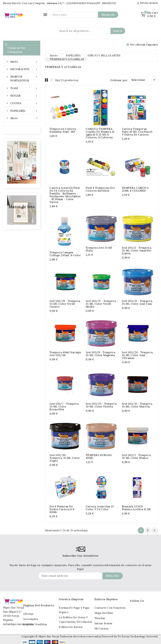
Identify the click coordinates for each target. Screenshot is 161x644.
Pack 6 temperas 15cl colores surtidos (100, 189)
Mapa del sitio (104, 613)
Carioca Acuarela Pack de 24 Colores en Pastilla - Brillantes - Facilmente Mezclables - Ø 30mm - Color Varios (65, 195)
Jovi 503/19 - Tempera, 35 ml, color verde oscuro (65, 304)
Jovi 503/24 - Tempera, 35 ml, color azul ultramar (138, 355)
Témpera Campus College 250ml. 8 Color (65, 254)
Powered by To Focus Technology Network (130, 636)
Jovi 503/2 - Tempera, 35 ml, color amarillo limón (137, 251)
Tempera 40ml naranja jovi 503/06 (65, 354)
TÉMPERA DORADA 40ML (99, 456)
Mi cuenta (101, 629)
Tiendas (100, 618)
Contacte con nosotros (110, 608)
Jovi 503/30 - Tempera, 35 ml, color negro (65, 458)
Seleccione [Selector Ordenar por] (144, 79)
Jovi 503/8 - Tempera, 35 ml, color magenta (101, 354)
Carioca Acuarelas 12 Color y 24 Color (100, 508)
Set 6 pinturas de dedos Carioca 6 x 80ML (62, 509)
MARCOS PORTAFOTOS (24, 78)
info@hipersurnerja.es (18, 624)
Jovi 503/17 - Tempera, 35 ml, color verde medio (101, 304)
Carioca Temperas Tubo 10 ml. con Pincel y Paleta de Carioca (137, 132)
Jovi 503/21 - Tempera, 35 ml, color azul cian (137, 302)
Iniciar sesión (103, 623)
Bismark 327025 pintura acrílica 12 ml (136, 508)
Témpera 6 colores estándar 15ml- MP (63, 130)
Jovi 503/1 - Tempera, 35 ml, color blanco (137, 456)
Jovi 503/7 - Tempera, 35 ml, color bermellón (64, 407)
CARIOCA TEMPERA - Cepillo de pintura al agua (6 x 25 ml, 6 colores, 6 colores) (100, 133)
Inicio (24, 62)
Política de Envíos (71, 627)
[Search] (91, 31)
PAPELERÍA (24, 111)
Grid (47, 80)
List (52, 80)
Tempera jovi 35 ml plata (99, 249)
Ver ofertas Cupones (142, 45)
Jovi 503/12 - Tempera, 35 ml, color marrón (137, 405)
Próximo (155, 530)
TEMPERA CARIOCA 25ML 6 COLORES (135, 189)
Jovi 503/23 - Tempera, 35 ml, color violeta (101, 405)
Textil (24, 88)
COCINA (24, 103)
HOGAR (24, 96)
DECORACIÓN (24, 69)
